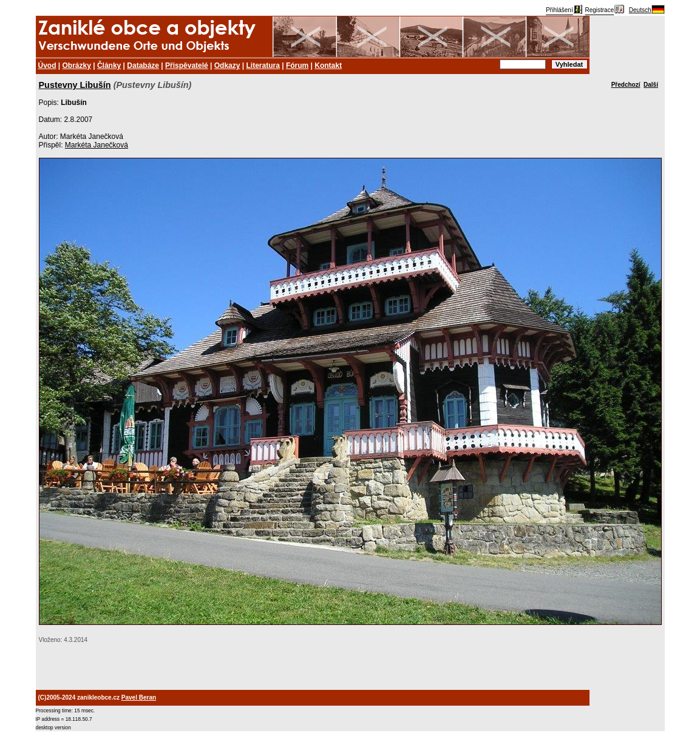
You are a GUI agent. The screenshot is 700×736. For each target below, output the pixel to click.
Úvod (47, 66)
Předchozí (626, 85)
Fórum (297, 66)
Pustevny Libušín (75, 85)
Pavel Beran (139, 697)
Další (651, 85)
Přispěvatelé (187, 66)
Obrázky (77, 66)
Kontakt (328, 66)
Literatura (263, 66)
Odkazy (227, 66)
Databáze (143, 66)
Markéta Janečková (97, 145)
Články (109, 66)
